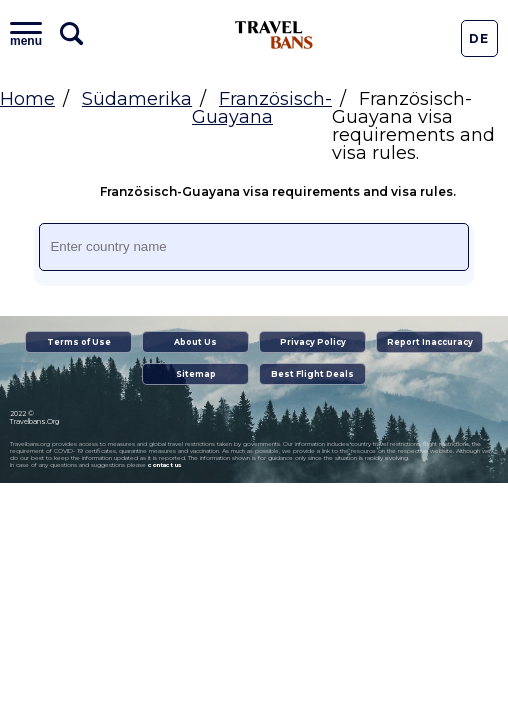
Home (27, 99)
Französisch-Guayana (262, 108)
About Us (195, 342)
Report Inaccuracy (430, 342)
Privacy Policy (313, 342)
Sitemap (196, 374)
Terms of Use (79, 342)
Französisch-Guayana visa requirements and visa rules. (259, 192)
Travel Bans (274, 35)
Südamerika (137, 99)
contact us (164, 465)
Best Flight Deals (312, 374)
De (479, 38)
